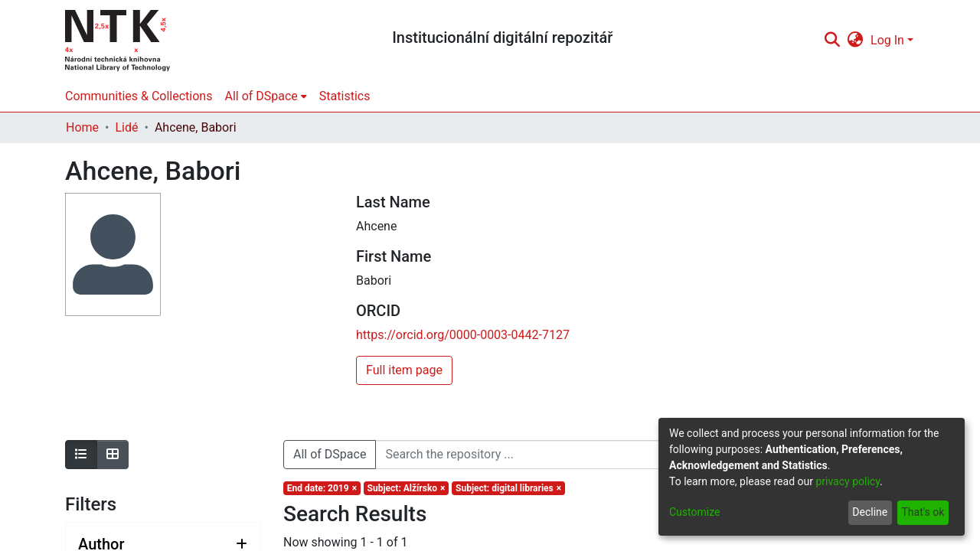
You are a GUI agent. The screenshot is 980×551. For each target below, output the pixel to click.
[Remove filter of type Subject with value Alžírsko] (406, 488)
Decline (870, 512)
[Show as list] (81, 455)
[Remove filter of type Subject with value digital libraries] (508, 488)
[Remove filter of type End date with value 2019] (322, 488)
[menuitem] (856, 41)
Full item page (404, 370)
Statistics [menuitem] (345, 96)
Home (82, 127)
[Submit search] (832, 41)
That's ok (923, 512)
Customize (694, 512)
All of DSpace (330, 454)
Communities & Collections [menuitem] (139, 96)
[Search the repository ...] (609, 455)
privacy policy (848, 481)
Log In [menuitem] (887, 40)
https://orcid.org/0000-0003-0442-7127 (463, 335)
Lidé (126, 127)
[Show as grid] (113, 455)
